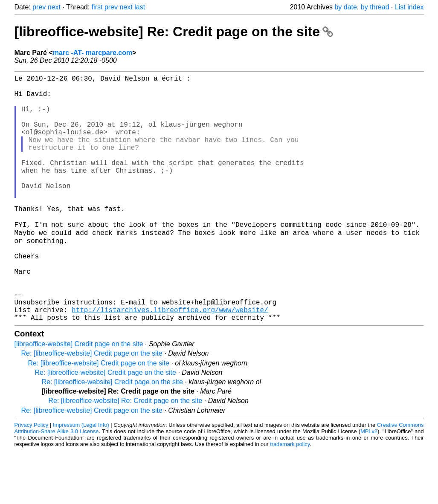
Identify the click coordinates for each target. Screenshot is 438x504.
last (140, 7)
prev (39, 7)
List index (409, 7)
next (54, 7)
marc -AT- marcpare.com (93, 53)
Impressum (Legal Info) (81, 478)
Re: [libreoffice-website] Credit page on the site (92, 407)
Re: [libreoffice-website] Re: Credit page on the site (126, 454)
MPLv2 (369, 485)
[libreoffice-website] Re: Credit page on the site (174, 32)
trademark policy (290, 497)
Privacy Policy (32, 478)
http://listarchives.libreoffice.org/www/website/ (170, 361)
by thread (375, 7)
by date (345, 7)
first (97, 7)
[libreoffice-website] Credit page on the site (79, 397)
